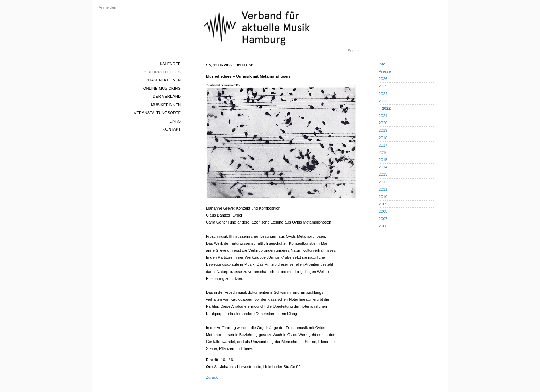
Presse (385, 71)
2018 (383, 138)
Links (175, 121)
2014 (383, 167)
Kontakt (172, 129)
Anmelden (107, 7)
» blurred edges (163, 72)
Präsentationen (163, 80)
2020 (383, 123)
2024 (383, 94)
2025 (383, 86)
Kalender (170, 64)
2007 (383, 219)
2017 (383, 145)
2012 (383, 182)
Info (382, 64)
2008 (383, 211)
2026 (383, 79)
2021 (383, 116)
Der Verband (167, 96)
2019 (383, 130)
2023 (383, 101)
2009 (383, 204)
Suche (353, 51)
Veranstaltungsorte (157, 113)
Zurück (212, 377)
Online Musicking (162, 88)
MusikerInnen (166, 105)
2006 (383, 226)
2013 (383, 174)
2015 (383, 160)
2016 (383, 152)
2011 (383, 189)
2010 (383, 197)
